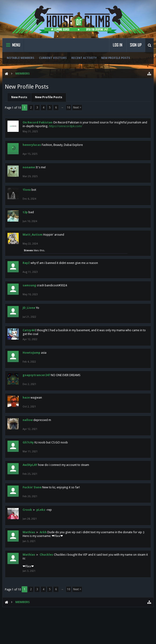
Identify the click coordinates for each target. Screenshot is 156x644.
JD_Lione (29, 308)
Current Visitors (53, 58)
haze (26, 398)
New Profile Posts (116, 58)
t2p (25, 212)
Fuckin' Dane (32, 487)
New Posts (19, 97)
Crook (27, 510)
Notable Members (21, 58)
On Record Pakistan (38, 122)
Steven (28, 250)
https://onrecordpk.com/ (66, 126)
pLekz (41, 510)
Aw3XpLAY (30, 465)
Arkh (43, 532)
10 (69, 108)
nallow (28, 420)
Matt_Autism (33, 235)
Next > (77, 108)
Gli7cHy (28, 442)
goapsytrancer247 (36, 375)
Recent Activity (84, 58)
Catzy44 (29, 330)
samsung (29, 285)
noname (29, 167)
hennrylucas (32, 145)
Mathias (29, 532)
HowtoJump (31, 353)
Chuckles (46, 555)
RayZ (26, 263)
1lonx (27, 190)
